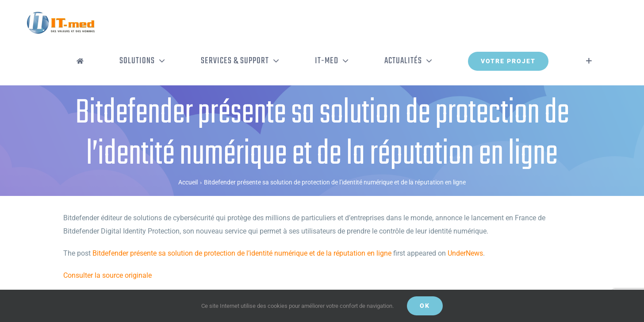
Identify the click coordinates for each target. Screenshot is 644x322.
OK (425, 306)
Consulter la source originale (107, 275)
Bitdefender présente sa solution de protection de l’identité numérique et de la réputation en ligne (242, 253)
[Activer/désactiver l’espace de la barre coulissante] (589, 61)
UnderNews (465, 253)
